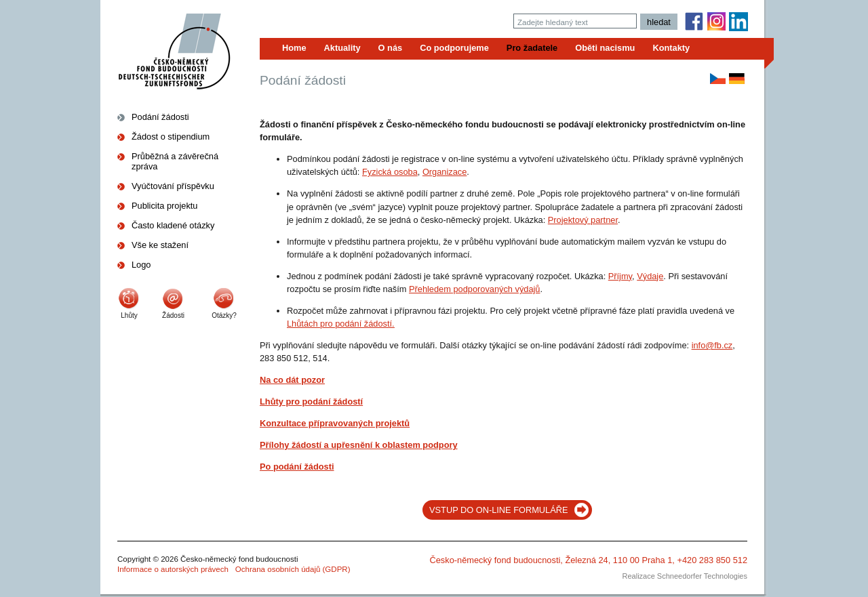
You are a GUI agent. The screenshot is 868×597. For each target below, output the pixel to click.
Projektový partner (583, 220)
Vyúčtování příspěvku (173, 186)
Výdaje (650, 276)
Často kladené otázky (173, 225)
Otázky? (224, 315)
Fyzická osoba (390, 172)
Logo (141, 265)
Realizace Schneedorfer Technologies (685, 576)
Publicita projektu (164, 206)
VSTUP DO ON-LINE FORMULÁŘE (499, 510)
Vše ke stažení (160, 245)
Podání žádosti (160, 117)
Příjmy (620, 276)
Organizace (445, 172)
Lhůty (129, 315)
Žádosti (173, 315)
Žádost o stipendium (171, 137)
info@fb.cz (712, 345)
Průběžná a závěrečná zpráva (175, 161)
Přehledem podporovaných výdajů (475, 289)
